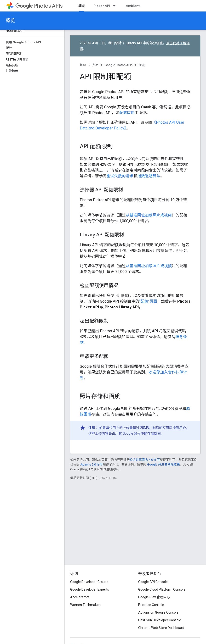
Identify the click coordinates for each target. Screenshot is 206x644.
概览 (11, 20)
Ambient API (136, 6)
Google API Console (153, 582)
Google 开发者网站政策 (163, 464)
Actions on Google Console (158, 612)
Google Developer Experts (90, 589)
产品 (95, 65)
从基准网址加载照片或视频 (149, 215)
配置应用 (127, 113)
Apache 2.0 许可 (92, 464)
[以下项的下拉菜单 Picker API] (116, 6)
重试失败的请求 (120, 176)
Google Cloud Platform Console (162, 589)
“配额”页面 (148, 301)
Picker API (102, 6)
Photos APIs (39, 6)
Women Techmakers (86, 605)
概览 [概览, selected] (82, 6)
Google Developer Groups (89, 582)
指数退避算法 (149, 176)
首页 (83, 65)
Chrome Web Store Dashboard (161, 628)
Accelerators (80, 597)
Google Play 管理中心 (154, 597)
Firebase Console (151, 605)
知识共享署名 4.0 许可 (145, 460)
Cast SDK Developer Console (160, 620)
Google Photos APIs (119, 65)
